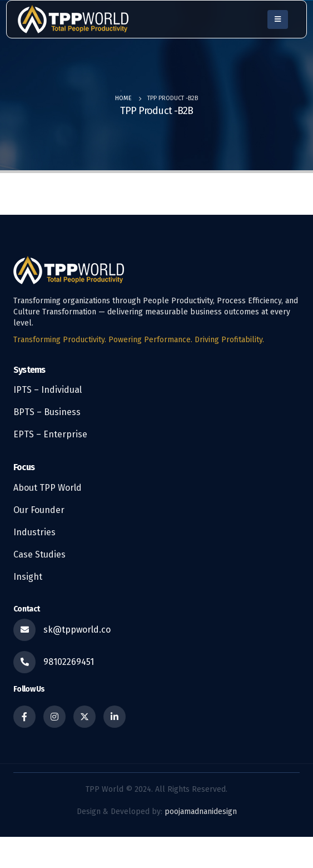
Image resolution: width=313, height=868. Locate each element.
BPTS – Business (47, 412)
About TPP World (48, 488)
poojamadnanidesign (201, 812)
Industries (34, 532)
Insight (28, 577)
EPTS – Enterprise (50, 434)
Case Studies (39, 554)
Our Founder (39, 510)
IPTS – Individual (48, 390)
